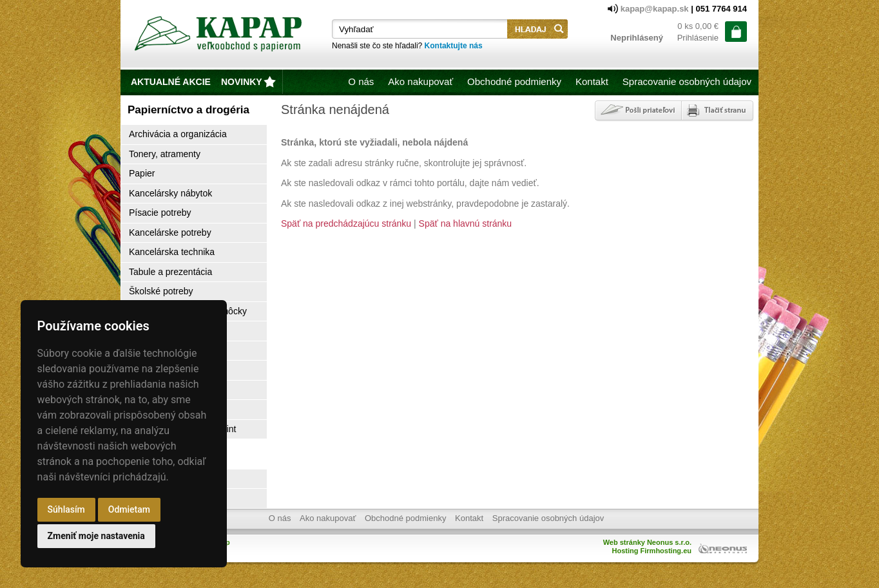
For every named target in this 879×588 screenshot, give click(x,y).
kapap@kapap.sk (656, 9)
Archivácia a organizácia (178, 134)
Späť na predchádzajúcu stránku (346, 223)
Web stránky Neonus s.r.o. (647, 542)
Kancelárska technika (172, 252)
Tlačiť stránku (717, 111)
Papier (142, 173)
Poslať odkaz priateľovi (637, 111)
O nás (361, 81)
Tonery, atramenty (165, 154)
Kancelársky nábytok (170, 193)
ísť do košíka (736, 32)
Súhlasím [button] (66, 509)
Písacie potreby (160, 213)
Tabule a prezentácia (170, 272)
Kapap (220, 36)
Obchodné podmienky (514, 81)
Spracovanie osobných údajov (687, 81)
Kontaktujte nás (454, 46)
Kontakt (592, 81)
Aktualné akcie (171, 82)
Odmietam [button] (129, 509)
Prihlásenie (698, 38)
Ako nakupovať (420, 81)
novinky (242, 82)
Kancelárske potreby (170, 232)
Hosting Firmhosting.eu (652, 551)
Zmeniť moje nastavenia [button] (96, 536)
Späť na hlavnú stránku (466, 223)
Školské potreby (161, 291)
